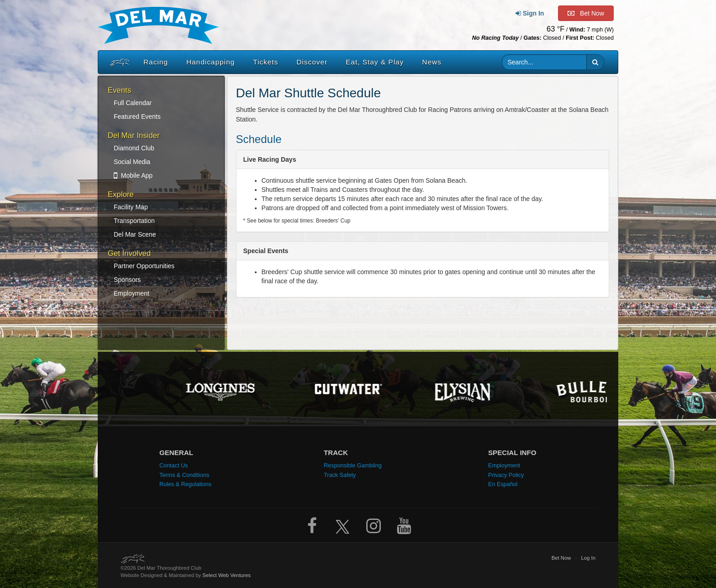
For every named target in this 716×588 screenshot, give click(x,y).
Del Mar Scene (135, 234)
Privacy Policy (506, 475)
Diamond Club (134, 148)
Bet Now (561, 558)
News (432, 62)
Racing (156, 62)
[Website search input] (545, 62)
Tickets (266, 62)
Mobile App (133, 175)
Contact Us (174, 466)
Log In (588, 558)
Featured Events (137, 117)
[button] (595, 62)
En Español (503, 484)
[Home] (117, 62)
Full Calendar (133, 103)
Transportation (134, 221)
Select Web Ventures (226, 575)
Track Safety (340, 475)
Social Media (132, 162)
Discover (312, 62)
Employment (132, 293)
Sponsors (127, 280)
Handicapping (211, 62)
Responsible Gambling (353, 466)
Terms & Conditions (184, 475)
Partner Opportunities (144, 266)
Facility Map (131, 207)
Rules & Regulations (185, 484)
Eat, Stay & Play (375, 62)
